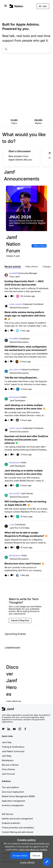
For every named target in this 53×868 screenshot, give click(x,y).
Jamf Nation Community (13, 751)
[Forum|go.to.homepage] (16, 6)
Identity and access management (17, 819)
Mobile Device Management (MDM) (18, 796)
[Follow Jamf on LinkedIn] (9, 729)
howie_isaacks (16, 304)
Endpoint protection (11, 823)
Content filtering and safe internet (18, 832)
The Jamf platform (10, 787)
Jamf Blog (7, 756)
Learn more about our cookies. (33, 850)
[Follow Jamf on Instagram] (20, 729)
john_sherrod (15, 370)
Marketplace (8, 760)
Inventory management (13, 805)
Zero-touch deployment (13, 792)
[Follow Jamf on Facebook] (25, 729)
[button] (47, 862)
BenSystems (15, 555)
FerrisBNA (14, 339)
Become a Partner (10, 765)
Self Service (7, 814)
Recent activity (13, 267)
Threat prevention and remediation (18, 828)
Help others (32, 267)
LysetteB (13, 273)
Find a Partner (8, 769)
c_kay (12, 524)
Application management (13, 801)
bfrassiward (15, 397)
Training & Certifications (13, 747)
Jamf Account (8, 774)
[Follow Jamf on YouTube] (14, 729)
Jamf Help (7, 742)
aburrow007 (15, 493)
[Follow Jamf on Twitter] (3, 729)
